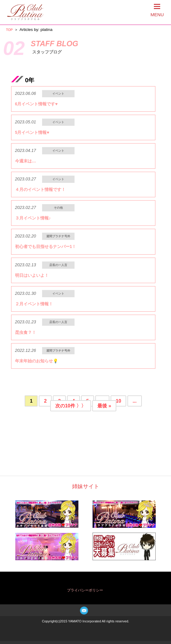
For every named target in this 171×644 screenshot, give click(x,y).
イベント (58, 94)
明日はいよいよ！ (32, 275)
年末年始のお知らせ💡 (37, 361)
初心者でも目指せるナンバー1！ (46, 246)
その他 (58, 208)
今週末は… (26, 161)
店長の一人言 (58, 265)
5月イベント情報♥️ (32, 132)
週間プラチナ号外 (58, 236)
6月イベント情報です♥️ (36, 104)
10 (118, 401)
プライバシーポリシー (85, 590)
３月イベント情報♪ (33, 218)
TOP (9, 30)
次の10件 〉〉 (71, 406)
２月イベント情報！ (34, 304)
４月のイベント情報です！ (40, 189)
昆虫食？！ (26, 332)
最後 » (104, 406)
